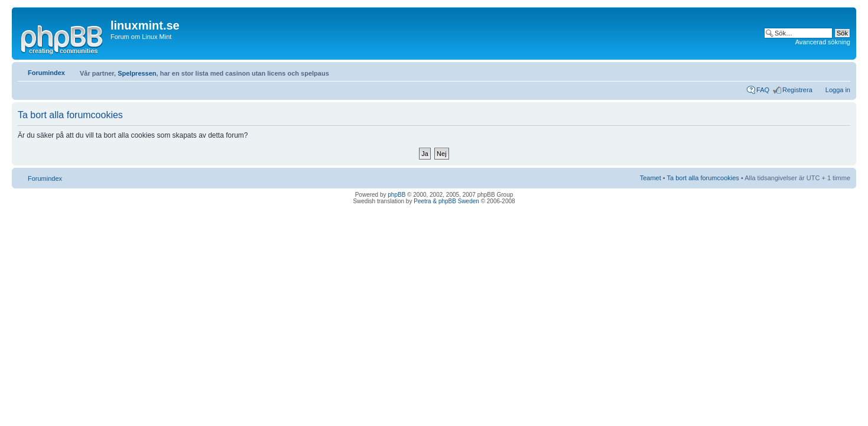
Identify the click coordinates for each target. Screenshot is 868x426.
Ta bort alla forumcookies (703, 178)
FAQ (763, 90)
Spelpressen (137, 73)
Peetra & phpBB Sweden (446, 201)
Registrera (797, 90)
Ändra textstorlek (842, 70)
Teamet (651, 178)
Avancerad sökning (823, 42)
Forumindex (46, 73)
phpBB (396, 195)
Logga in (838, 90)
